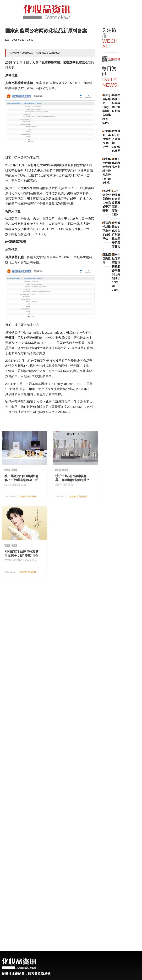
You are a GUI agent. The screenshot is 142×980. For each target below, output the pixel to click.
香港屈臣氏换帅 (107, 259)
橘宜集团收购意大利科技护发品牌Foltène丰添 (107, 171)
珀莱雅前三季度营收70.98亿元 (107, 139)
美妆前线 (32, 497)
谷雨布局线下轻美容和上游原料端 (116, 103)
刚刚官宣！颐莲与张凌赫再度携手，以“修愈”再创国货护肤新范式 (21, 555)
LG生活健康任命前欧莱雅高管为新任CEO (116, 203)
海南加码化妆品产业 (116, 163)
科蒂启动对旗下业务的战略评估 (107, 231)
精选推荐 (23, 497)
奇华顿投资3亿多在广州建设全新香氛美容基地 (116, 235)
